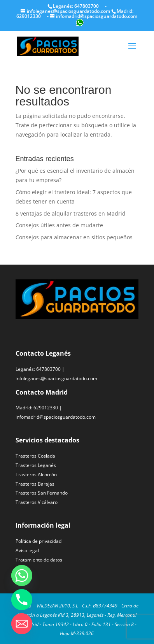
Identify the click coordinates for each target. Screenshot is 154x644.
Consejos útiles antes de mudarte (59, 225)
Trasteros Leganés (36, 465)
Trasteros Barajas (35, 484)
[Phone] (22, 600)
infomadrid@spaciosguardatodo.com (56, 417)
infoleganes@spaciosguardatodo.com (56, 378)
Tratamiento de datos (39, 560)
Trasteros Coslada (35, 456)
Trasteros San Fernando (42, 493)
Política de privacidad (38, 541)
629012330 (46, 408)
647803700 (48, 369)
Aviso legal (27, 550)
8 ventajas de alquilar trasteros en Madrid (71, 213)
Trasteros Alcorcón (36, 475)
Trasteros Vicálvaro (37, 502)
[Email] (22, 624)
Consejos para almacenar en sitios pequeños (74, 237)
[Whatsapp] (22, 576)
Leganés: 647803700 (76, 6)
